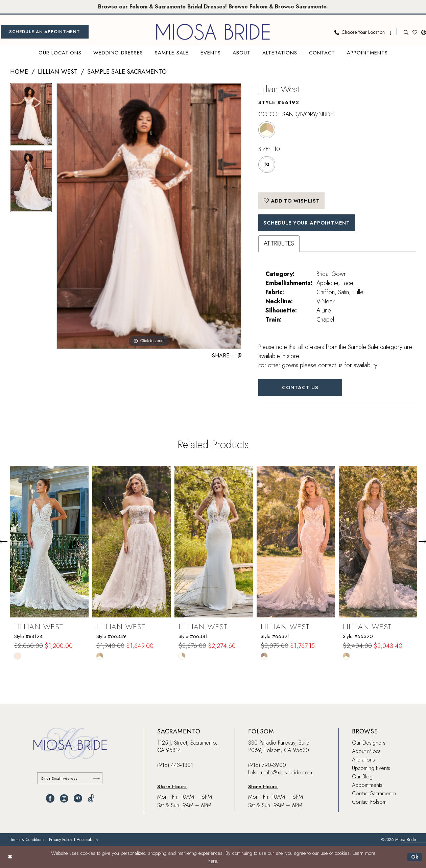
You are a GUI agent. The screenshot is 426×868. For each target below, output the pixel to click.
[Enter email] (70, 779)
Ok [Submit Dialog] (415, 857)
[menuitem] (45, 32)
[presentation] (49, 542)
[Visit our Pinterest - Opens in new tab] (78, 799)
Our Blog (362, 777)
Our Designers (369, 743)
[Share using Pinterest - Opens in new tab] (240, 356)
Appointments (367, 786)
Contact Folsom (369, 803)
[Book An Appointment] (45, 32)
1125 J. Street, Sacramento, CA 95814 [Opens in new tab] (187, 747)
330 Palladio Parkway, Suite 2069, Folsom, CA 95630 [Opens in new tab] (279, 747)
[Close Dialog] (10, 857)
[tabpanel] (31, 117)
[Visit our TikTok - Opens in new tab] (91, 799)
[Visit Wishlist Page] (415, 32)
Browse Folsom (248, 7)
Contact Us (301, 388)
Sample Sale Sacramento (127, 72)
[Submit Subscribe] (96, 779)
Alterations (363, 760)
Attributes (279, 244)
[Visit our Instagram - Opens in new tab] (64, 799)
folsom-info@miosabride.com (280, 773)
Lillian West (58, 72)
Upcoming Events (371, 769)
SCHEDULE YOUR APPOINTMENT (308, 223)
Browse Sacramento (301, 7)
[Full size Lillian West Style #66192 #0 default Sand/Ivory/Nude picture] (149, 216)
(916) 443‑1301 (175, 766)
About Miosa (366, 752)
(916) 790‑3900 (267, 766)
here (212, 861)
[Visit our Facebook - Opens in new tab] (50, 799)
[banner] (213, 32)
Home (19, 72)
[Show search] (406, 32)
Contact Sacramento (374, 794)
